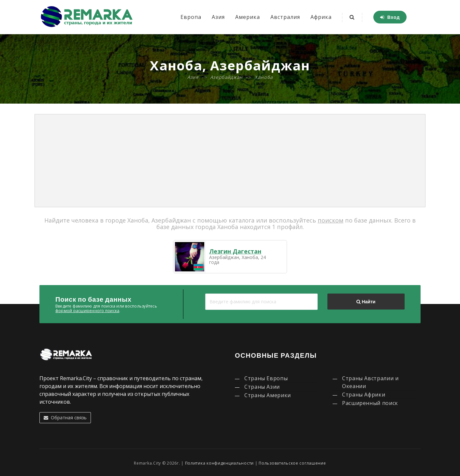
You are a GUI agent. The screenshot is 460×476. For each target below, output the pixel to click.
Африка (321, 17)
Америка (248, 17)
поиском (331, 220)
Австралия (285, 17)
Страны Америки (268, 395)
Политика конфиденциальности (219, 463)
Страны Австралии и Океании (370, 382)
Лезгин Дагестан (235, 251)
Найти (366, 302)
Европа (191, 17)
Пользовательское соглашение (292, 463)
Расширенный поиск (370, 403)
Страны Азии (262, 387)
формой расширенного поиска (87, 311)
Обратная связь (65, 418)
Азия (218, 17)
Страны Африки (364, 395)
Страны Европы (266, 378)
